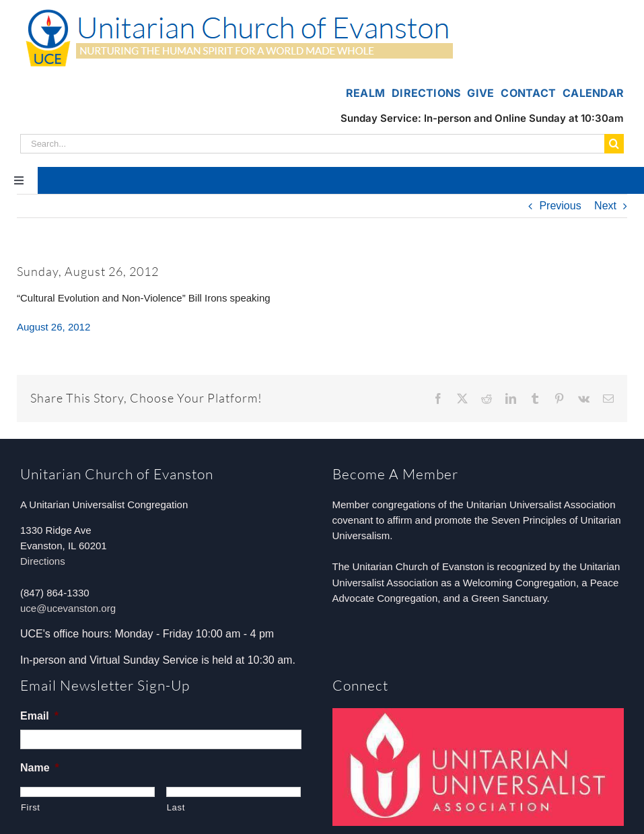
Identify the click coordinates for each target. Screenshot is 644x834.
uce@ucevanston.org (68, 608)
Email (39, 716)
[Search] (614, 144)
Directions (43, 561)
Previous (560, 206)
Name (40, 768)
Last (176, 807)
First (31, 807)
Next (605, 206)
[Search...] (312, 144)
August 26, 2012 (53, 327)
